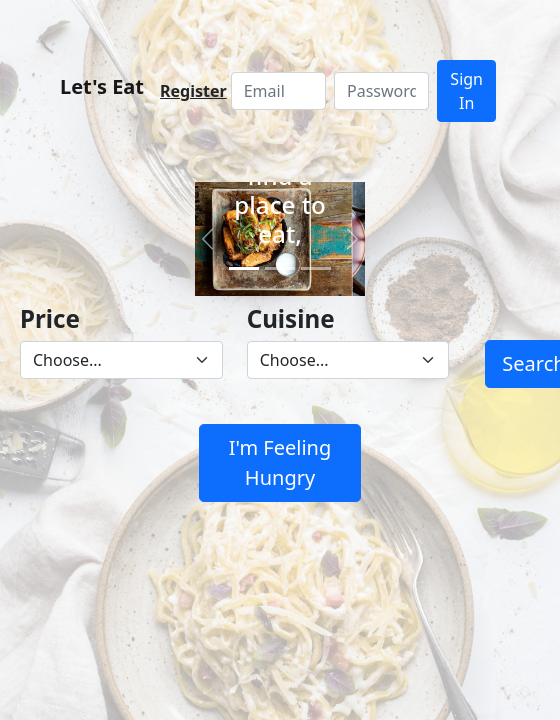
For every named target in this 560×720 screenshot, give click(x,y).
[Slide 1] (244, 268)
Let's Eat (102, 86)
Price (50, 318)
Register (193, 91)
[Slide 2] (280, 268)
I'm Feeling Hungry (280, 462)
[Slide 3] (316, 268)
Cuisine (291, 318)
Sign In (466, 91)
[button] (208, 239)
